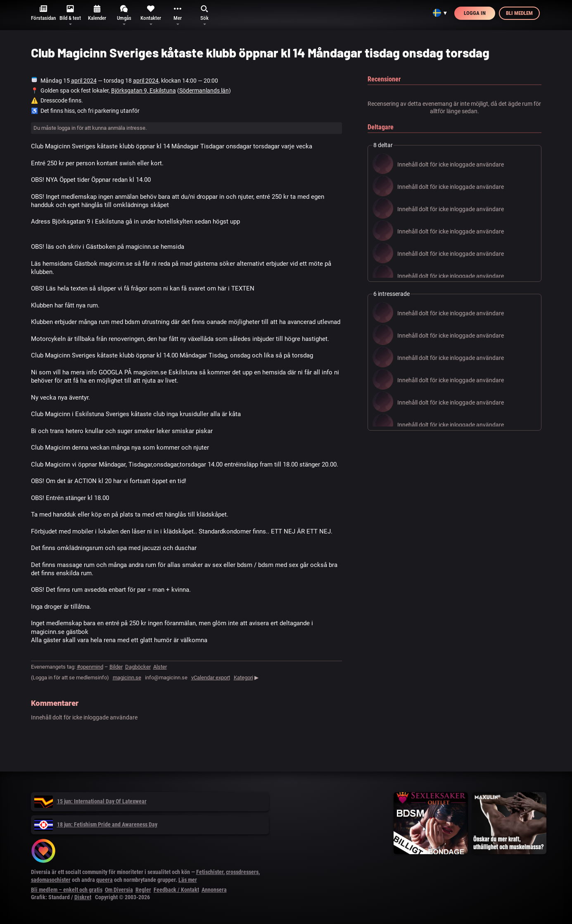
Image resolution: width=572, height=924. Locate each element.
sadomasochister (51, 880)
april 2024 (84, 81)
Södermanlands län (204, 90)
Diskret (83, 897)
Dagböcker (138, 667)
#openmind (90, 667)
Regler (143, 890)
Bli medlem (519, 13)
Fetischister (210, 872)
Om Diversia (119, 890)
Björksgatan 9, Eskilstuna (144, 90)
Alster (160, 667)
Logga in (475, 13)
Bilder (116, 667)
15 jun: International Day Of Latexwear (90, 801)
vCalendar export (211, 678)
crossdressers (242, 872)
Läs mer (188, 880)
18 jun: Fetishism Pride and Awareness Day (96, 824)
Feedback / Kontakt (176, 890)
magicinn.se (127, 678)
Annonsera (214, 890)
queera (104, 880)
